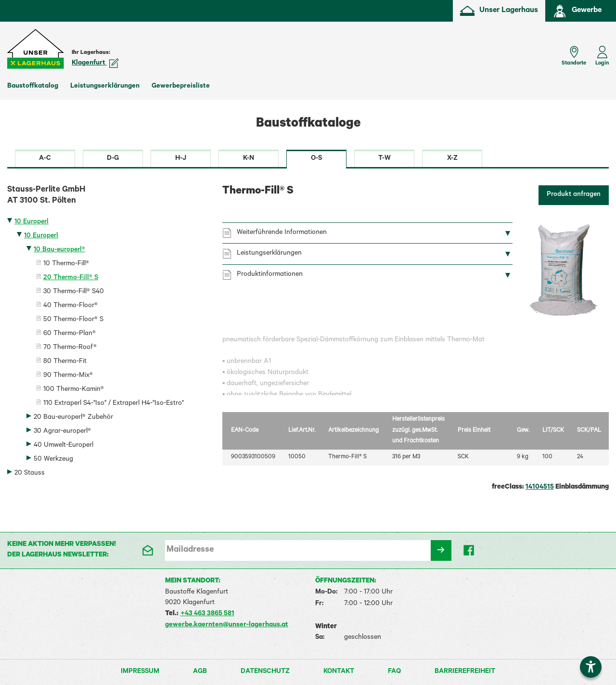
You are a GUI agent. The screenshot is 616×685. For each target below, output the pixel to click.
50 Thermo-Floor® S (73, 320)
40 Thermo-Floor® (71, 306)
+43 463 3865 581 (207, 614)
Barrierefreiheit (465, 672)
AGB (200, 672)
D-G (113, 159)
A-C (45, 159)
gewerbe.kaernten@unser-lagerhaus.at (227, 625)
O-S (316, 159)
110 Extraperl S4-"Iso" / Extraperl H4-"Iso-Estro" (114, 404)
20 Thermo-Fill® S (71, 278)
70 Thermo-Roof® (70, 348)
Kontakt (339, 672)
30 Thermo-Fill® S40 (74, 292)
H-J (181, 159)
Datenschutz (265, 672)
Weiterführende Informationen (282, 233)
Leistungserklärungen (105, 87)
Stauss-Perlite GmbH (108, 196)
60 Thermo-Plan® (70, 334)
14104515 (540, 488)
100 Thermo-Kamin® (74, 390)
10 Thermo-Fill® (66, 264)
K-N (249, 159)
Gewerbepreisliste (181, 87)
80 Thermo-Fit (65, 362)
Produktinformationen (270, 275)
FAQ (394, 672)
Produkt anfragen (574, 195)
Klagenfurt (95, 64)
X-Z (452, 159)
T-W (385, 159)
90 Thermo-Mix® (68, 376)
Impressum (140, 672)
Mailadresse (190, 550)
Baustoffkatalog (33, 87)
